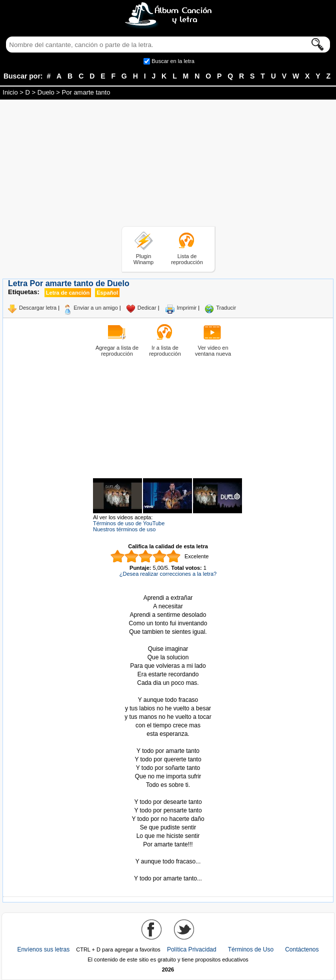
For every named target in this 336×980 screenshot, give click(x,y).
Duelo (46, 92)
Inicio (10, 92)
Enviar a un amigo (96, 308)
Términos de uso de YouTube (129, 523)
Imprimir (187, 308)
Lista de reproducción (187, 259)
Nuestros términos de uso (124, 529)
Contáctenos (302, 949)
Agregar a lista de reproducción (117, 351)
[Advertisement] (168, 165)
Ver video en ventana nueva (213, 351)
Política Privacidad (192, 949)
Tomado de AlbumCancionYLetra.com (168, 870)
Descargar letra (38, 308)
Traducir (226, 308)
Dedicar (147, 308)
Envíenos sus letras (43, 949)
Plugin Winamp (143, 259)
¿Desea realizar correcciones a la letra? (168, 574)
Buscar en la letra (173, 61)
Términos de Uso (251, 949)
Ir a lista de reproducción (165, 351)
